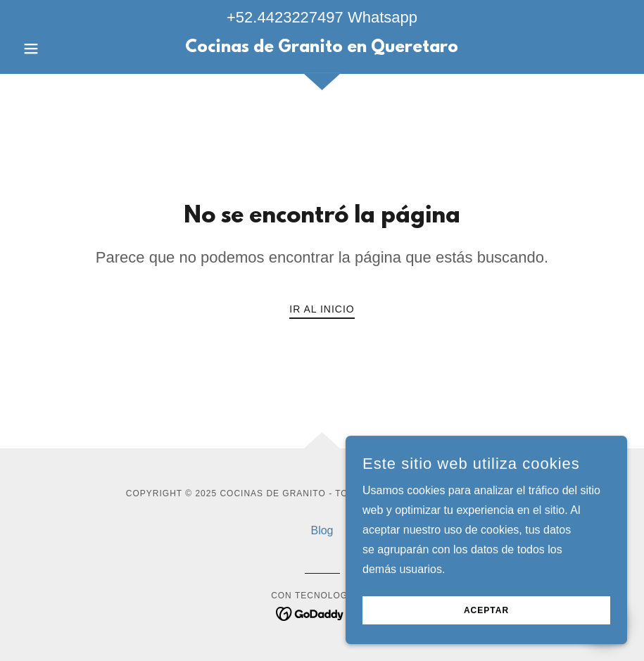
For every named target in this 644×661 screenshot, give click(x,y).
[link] (322, 48)
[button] (63, 49)
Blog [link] (322, 530)
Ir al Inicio (322, 309)
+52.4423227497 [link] (285, 17)
